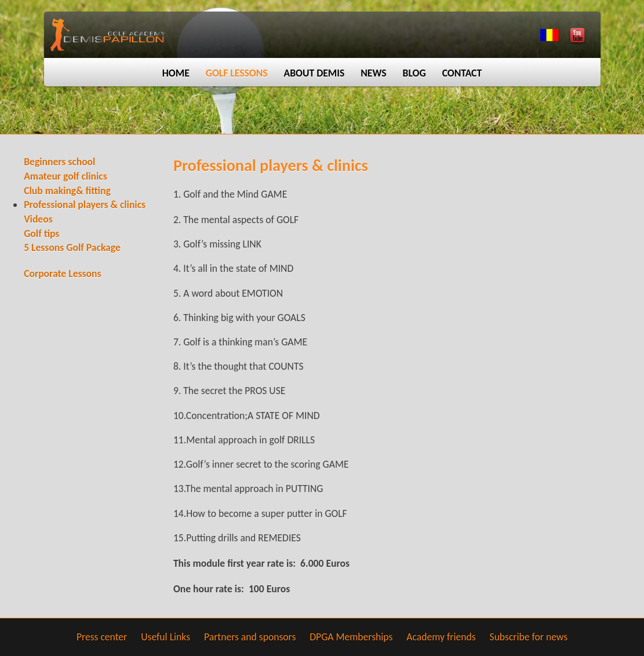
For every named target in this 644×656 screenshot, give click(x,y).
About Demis (314, 73)
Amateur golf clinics (66, 176)
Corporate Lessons (62, 274)
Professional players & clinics (85, 205)
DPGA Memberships (351, 637)
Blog (414, 73)
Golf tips (41, 234)
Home (176, 73)
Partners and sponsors (250, 637)
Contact (462, 73)
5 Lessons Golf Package (72, 247)
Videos (38, 219)
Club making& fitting (67, 191)
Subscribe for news (529, 637)
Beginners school (59, 162)
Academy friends (441, 637)
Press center (102, 637)
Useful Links (165, 637)
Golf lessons (237, 73)
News (373, 73)
